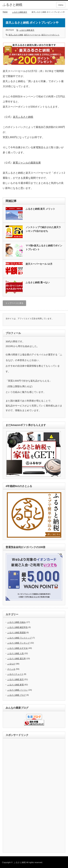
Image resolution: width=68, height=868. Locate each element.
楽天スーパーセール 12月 (39, 264)
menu (61, 5)
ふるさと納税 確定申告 (17, 627)
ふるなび (11, 664)
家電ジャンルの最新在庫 (27, 163)
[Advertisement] (34, 796)
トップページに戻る (14, 303)
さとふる (11, 669)
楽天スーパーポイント (50, 35)
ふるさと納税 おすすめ (17, 648)
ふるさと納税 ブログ (17, 695)
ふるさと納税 (13, 5)
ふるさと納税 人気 (16, 653)
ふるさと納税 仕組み (17, 622)
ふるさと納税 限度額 (17, 633)
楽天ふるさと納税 (16, 35)
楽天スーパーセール (32, 35)
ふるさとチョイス (15, 674)
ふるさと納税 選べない (38, 282)
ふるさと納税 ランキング (18, 643)
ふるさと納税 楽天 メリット (40, 209)
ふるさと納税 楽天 (20, 12)
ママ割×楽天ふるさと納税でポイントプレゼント (44, 247)
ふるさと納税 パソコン (17, 690)
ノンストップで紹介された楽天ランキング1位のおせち (43, 229)
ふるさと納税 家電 (16, 685)
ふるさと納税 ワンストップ (19, 638)
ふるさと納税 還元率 (17, 658)
